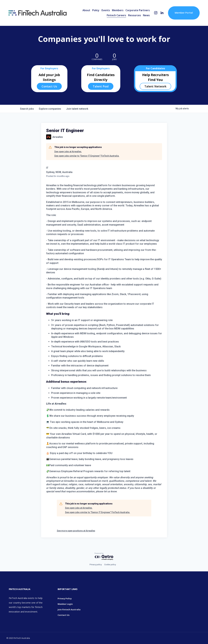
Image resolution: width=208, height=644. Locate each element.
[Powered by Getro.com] (104, 556)
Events (106, 10)
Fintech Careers (116, 15)
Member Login (65, 604)
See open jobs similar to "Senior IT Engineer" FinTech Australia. (87, 156)
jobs (27, 109)
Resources (135, 15)
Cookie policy (110, 565)
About (86, 10)
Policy (96, 10)
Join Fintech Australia (69, 609)
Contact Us (49, 86)
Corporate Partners (138, 10)
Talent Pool (101, 86)
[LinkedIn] (162, 13)
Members (118, 10)
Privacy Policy (65, 598)
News (146, 15)
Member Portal (184, 13)
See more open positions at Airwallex (76, 531)
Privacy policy (96, 565)
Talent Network (155, 86)
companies (50, 109)
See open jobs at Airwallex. (68, 152)
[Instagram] (156, 13)
